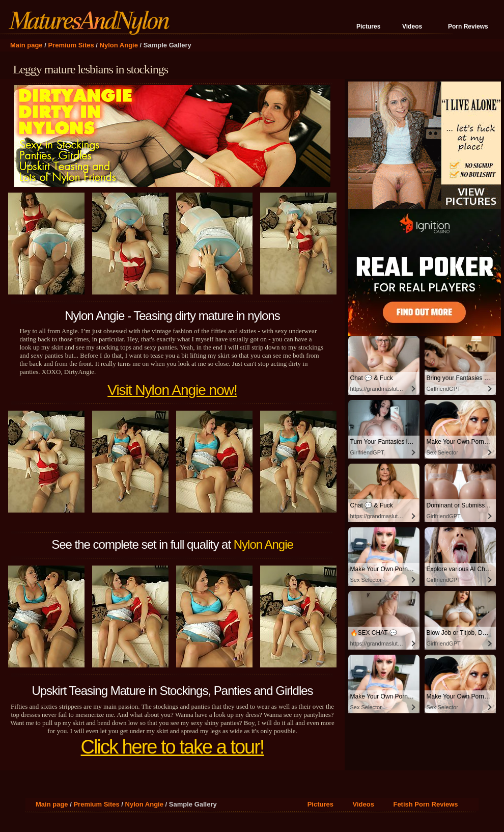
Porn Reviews (468, 26)
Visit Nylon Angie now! (172, 390)
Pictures (368, 26)
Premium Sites (71, 45)
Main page (26, 45)
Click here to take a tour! (173, 747)
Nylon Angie (119, 45)
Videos (412, 26)
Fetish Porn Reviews (425, 804)
